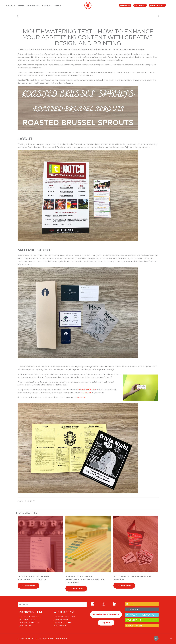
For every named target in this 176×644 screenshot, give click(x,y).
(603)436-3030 (25, 625)
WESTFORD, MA (64, 612)
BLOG (130, 604)
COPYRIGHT (134, 620)
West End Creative (87, 390)
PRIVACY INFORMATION (141, 615)
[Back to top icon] (156, 638)
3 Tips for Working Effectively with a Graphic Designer (85, 579)
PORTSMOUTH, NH (31, 612)
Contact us (86, 392)
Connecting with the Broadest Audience (33, 578)
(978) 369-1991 (60, 625)
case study (80, 397)
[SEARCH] (52, 605)
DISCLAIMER (134, 626)
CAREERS (132, 609)
